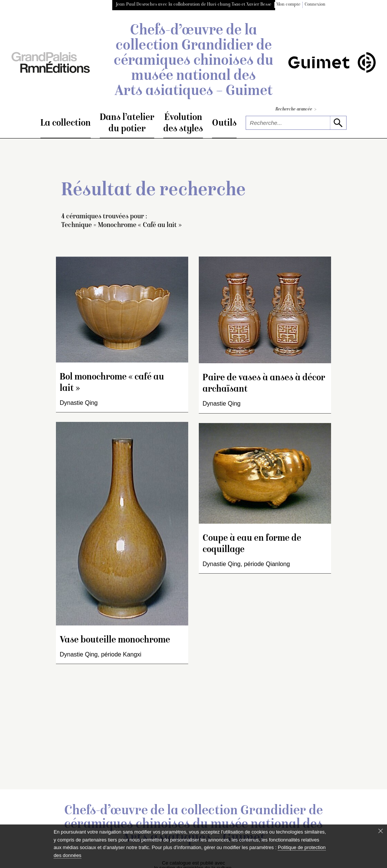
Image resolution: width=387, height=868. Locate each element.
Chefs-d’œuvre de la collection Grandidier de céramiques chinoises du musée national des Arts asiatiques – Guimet (193, 61)
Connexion (315, 5)
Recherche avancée (296, 110)
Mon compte (288, 5)
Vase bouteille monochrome (115, 640)
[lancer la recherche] (338, 123)
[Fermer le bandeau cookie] (381, 831)
